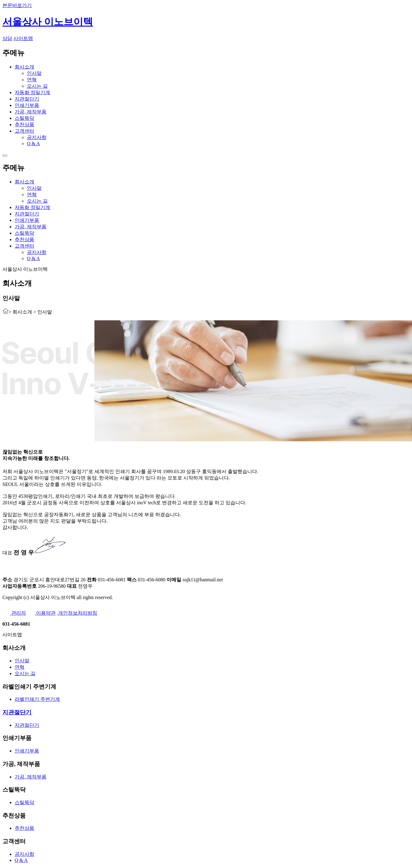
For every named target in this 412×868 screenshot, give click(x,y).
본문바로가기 (17, 5)
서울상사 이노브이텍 (48, 22)
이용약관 (41, 613)
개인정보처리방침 (77, 613)
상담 (7, 38)
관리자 (14, 613)
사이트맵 (23, 38)
